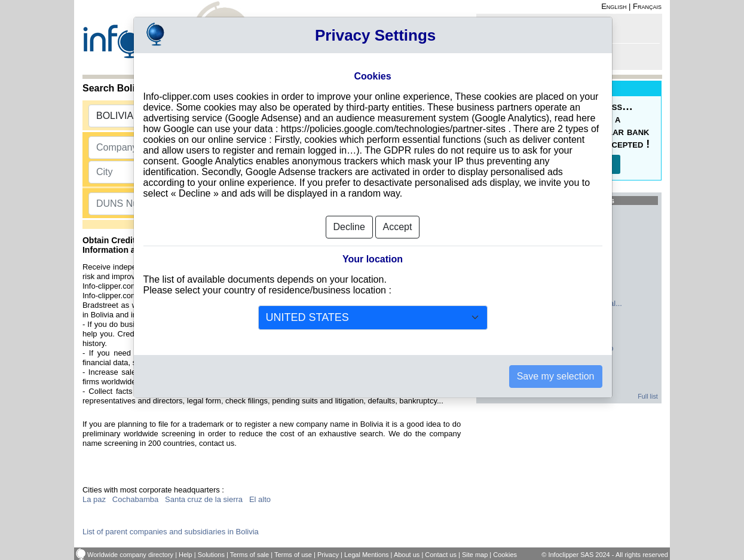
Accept (398, 227)
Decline (349, 227)
